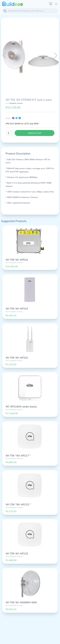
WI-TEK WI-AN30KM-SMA (21, 602)
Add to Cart (35, 133)
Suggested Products (14, 221)
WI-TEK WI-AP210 (17, 554)
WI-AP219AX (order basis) (21, 407)
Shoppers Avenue (16, 103)
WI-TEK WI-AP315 (17, 309)
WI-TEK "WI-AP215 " (18, 505)
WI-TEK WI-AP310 (17, 358)
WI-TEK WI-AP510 (17, 260)
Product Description (18, 154)
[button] (56, 56)
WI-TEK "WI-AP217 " (18, 456)
